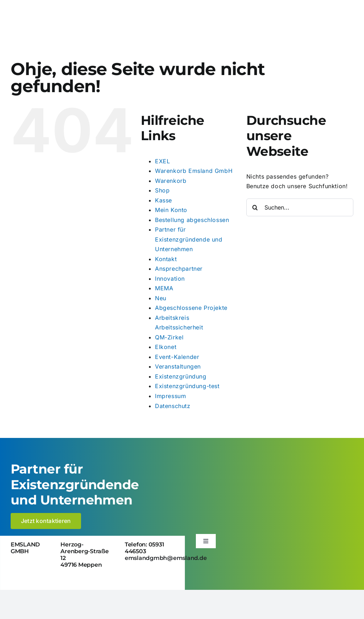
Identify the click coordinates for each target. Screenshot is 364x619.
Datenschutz (173, 406)
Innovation (170, 279)
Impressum (170, 396)
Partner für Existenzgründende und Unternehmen (189, 239)
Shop (162, 190)
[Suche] (255, 207)
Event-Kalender (177, 357)
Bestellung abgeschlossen (192, 220)
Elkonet (166, 347)
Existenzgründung (181, 376)
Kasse (164, 200)
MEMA (164, 288)
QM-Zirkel (169, 337)
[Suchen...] (300, 207)
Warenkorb (171, 181)
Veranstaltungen (178, 366)
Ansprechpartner (179, 269)
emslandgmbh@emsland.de (166, 558)
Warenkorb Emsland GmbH (194, 171)
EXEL (162, 161)
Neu (161, 298)
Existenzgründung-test (187, 386)
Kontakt (166, 259)
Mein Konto (171, 210)
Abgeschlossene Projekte (191, 308)
